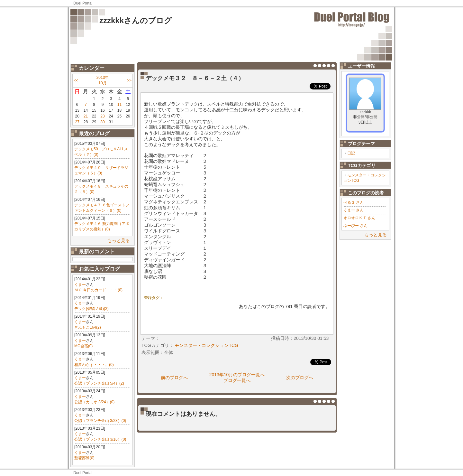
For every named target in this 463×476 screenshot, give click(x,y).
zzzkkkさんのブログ (136, 20)
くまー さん (354, 210)
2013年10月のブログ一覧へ (237, 375)
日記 (351, 153)
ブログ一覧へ (237, 380)
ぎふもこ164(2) (88, 327)
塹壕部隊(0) (84, 458)
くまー (80, 285)
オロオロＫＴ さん (359, 218)
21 (86, 116)
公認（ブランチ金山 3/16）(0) (100, 439)
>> (129, 80)
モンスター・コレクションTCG (206, 345)
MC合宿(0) (83, 346)
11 (119, 105)
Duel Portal (83, 3)
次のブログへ (300, 378)
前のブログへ (174, 378)
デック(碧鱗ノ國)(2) (91, 309)
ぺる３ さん (354, 202)
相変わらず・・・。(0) (94, 365)
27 (77, 122)
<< (76, 80)
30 (102, 122)
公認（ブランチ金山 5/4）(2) (99, 383)
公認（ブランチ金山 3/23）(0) (100, 421)
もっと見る (119, 240)
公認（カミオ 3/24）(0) (94, 402)
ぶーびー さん (355, 226)
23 (102, 116)
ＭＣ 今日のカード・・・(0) (98, 290)
